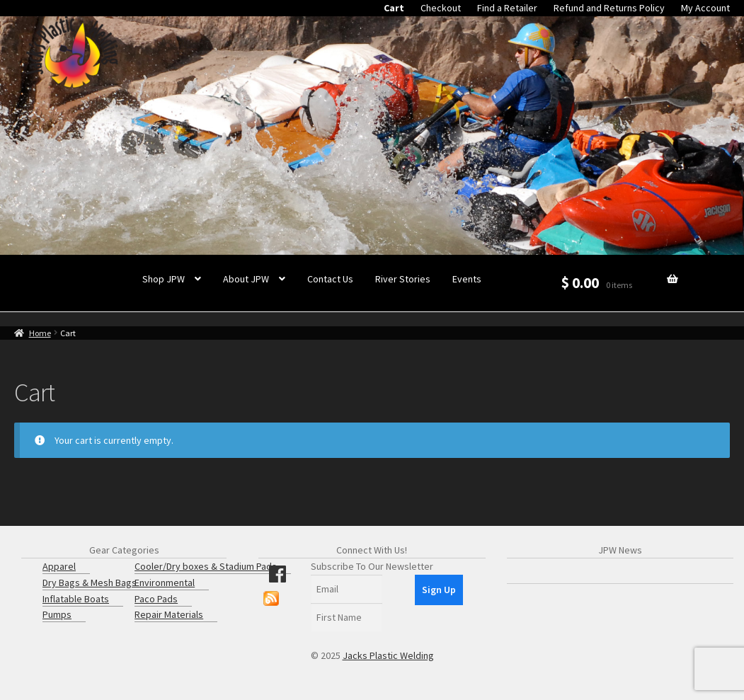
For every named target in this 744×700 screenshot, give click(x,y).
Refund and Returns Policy (609, 8)
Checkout (441, 8)
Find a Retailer (507, 8)
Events (467, 279)
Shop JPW (164, 279)
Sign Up (439, 590)
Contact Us (330, 279)
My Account (705, 8)
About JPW (246, 279)
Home (40, 333)
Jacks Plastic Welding (388, 655)
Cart (394, 8)
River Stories (403, 279)
